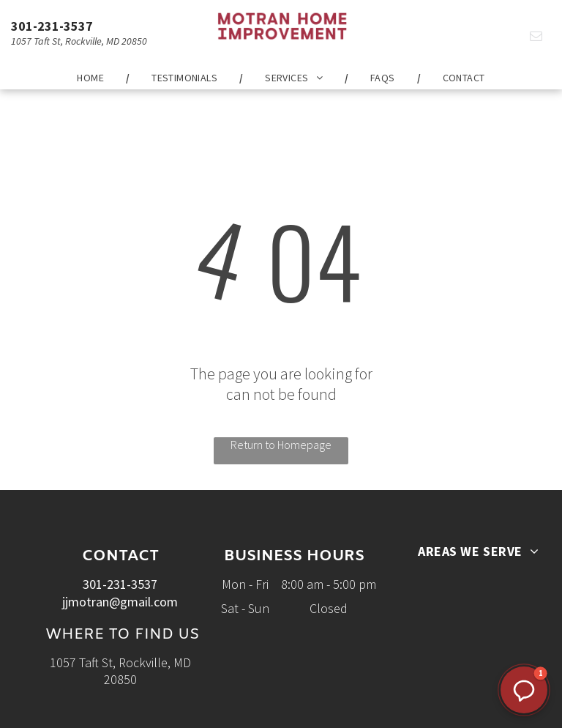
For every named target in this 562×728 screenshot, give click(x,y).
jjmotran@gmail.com (120, 602)
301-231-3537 (52, 26)
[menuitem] (92, 78)
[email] (536, 38)
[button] (524, 690)
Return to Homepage (281, 445)
